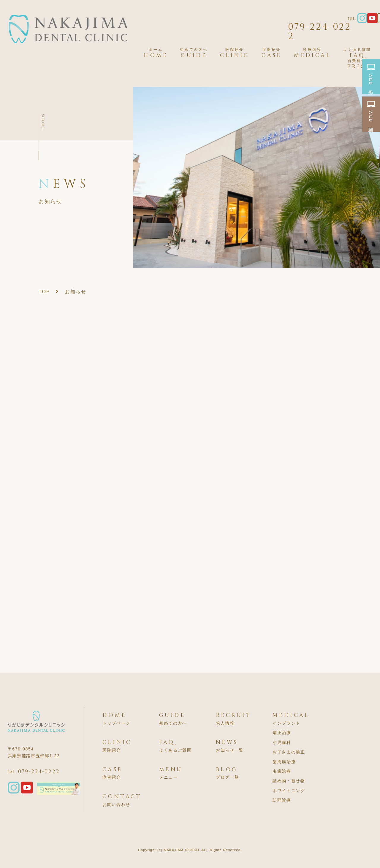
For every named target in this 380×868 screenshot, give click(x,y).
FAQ (357, 53)
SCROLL (43, 122)
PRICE (359, 64)
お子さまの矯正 (289, 752)
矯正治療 (282, 733)
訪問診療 (282, 800)
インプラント (286, 723)
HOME (156, 53)
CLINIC (235, 53)
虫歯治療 (282, 771)
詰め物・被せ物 (289, 781)
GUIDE (194, 53)
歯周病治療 (284, 762)
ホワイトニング (289, 791)
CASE (272, 53)
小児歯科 (282, 742)
